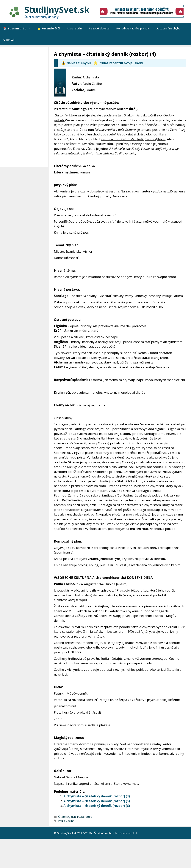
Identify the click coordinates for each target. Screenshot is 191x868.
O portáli (9, 39)
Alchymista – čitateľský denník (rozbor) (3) (97, 796)
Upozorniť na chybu (168, 28)
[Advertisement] (25, 107)
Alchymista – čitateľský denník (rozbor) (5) (97, 801)
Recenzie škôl (128, 833)
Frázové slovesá (99, 28)
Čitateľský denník (69, 817)
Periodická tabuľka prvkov (133, 28)
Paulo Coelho (66, 821)
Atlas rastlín (74, 28)
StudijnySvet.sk (57, 10)
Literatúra (86, 817)
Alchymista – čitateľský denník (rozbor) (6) (97, 806)
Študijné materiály (106, 833)
